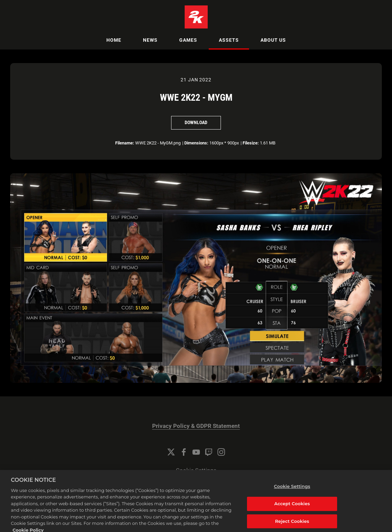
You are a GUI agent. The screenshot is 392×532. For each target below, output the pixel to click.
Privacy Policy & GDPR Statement (196, 426)
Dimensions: (196, 143)
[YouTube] (196, 452)
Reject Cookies (292, 525)
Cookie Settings (196, 470)
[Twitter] (171, 452)
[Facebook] (184, 452)
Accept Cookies (292, 507)
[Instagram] (221, 452)
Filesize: (251, 143)
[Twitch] (209, 452)
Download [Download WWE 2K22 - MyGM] (196, 122)
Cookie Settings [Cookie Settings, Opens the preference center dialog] (292, 490)
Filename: (125, 143)
